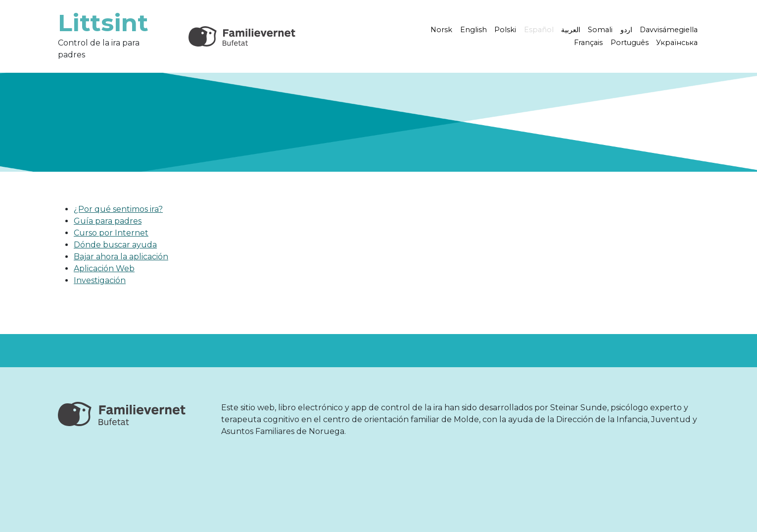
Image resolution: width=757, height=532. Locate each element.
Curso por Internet (111, 233)
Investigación (100, 280)
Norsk (441, 30)
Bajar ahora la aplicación (121, 257)
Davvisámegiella (669, 30)
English (473, 30)
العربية (571, 30)
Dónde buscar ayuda (115, 245)
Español (539, 30)
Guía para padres (108, 221)
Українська (677, 43)
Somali (600, 30)
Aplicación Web (104, 268)
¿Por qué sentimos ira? (118, 209)
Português (630, 43)
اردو (626, 30)
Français (588, 43)
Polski (505, 30)
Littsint (103, 23)
